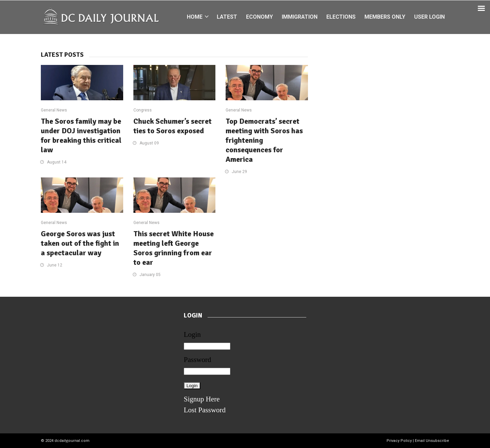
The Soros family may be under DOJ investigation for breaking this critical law (81, 135)
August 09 (149, 143)
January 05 (150, 275)
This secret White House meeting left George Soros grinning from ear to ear (174, 248)
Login (192, 334)
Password (198, 360)
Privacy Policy (399, 441)
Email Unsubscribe (432, 441)
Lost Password (205, 410)
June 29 (239, 172)
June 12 (55, 265)
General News (54, 110)
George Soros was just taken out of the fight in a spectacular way (80, 243)
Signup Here (202, 399)
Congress (143, 110)
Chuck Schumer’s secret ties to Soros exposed (173, 126)
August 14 (57, 162)
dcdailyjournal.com (72, 441)
